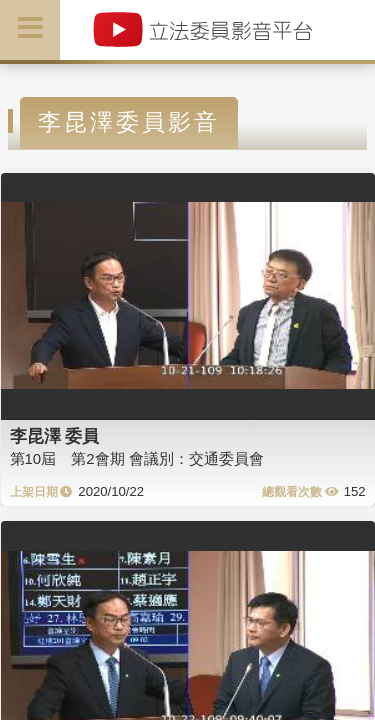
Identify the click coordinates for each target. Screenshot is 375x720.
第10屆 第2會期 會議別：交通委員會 (137, 458)
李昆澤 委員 (55, 436)
